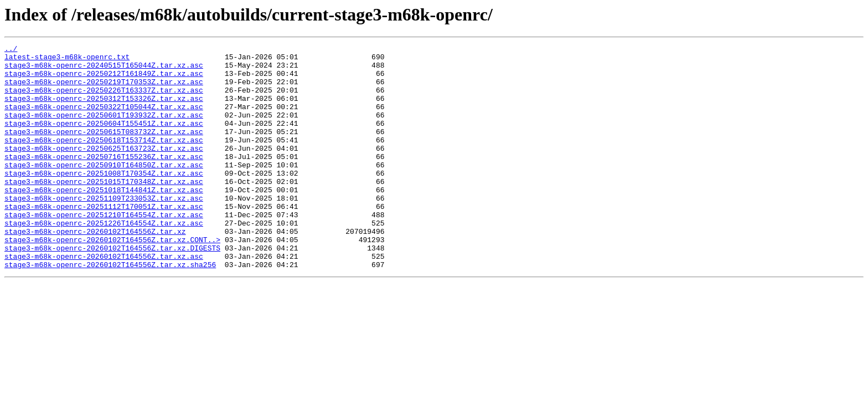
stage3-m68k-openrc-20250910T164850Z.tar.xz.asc (104, 190)
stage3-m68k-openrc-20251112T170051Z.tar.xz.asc (104, 239)
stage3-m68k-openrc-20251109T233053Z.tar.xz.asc (104, 229)
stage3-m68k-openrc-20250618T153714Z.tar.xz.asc (104, 160)
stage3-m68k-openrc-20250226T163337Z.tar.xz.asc (104, 100)
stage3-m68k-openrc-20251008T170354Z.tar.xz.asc (104, 199)
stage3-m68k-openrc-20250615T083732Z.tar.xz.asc (104, 150)
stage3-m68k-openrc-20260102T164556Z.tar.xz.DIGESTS (112, 289)
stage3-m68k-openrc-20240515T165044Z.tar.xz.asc (104, 70)
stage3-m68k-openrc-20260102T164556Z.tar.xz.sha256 (110, 309)
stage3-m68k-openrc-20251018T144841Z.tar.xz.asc (104, 219)
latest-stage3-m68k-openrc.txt (67, 60)
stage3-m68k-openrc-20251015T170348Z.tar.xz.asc (104, 209)
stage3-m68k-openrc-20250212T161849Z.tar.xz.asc (104, 80)
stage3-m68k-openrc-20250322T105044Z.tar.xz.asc (104, 120)
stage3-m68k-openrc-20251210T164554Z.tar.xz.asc (104, 249)
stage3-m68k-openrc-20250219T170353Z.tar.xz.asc (104, 90)
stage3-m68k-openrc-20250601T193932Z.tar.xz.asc (104, 130)
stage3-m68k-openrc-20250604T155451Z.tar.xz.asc (104, 140)
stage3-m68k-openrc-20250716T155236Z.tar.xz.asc (104, 180)
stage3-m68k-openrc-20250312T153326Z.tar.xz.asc (104, 110)
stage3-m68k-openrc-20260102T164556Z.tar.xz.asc (104, 299)
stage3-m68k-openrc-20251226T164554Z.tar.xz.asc (104, 259)
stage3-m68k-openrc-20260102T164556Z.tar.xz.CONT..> (112, 279)
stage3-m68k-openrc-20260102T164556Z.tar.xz (95, 269)
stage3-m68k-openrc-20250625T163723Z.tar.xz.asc (104, 170)
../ (11, 50)
